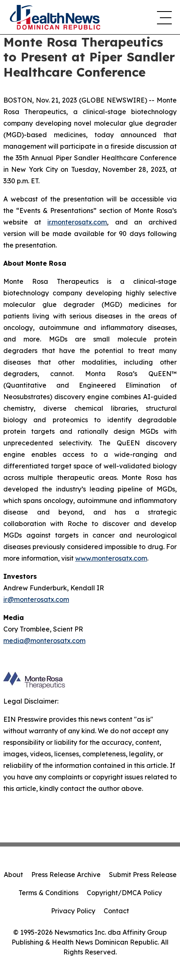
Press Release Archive (66, 875)
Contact (116, 911)
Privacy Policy (73, 911)
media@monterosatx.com (44, 641)
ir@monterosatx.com (36, 599)
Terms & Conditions (48, 893)
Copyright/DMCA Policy (124, 893)
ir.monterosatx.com (77, 222)
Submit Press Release (143, 875)
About (13, 875)
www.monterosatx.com (111, 558)
